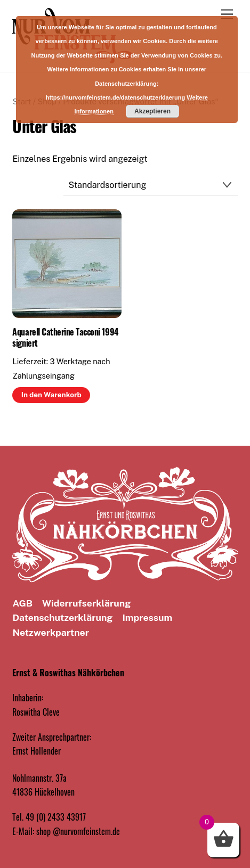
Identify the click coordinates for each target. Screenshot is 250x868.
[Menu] (227, 15)
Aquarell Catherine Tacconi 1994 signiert (65, 338)
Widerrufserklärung (86, 603)
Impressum (147, 617)
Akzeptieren (152, 111)
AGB (22, 603)
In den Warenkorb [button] (51, 395)
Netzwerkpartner (51, 632)
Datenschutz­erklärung (62, 617)
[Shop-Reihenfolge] (151, 185)
